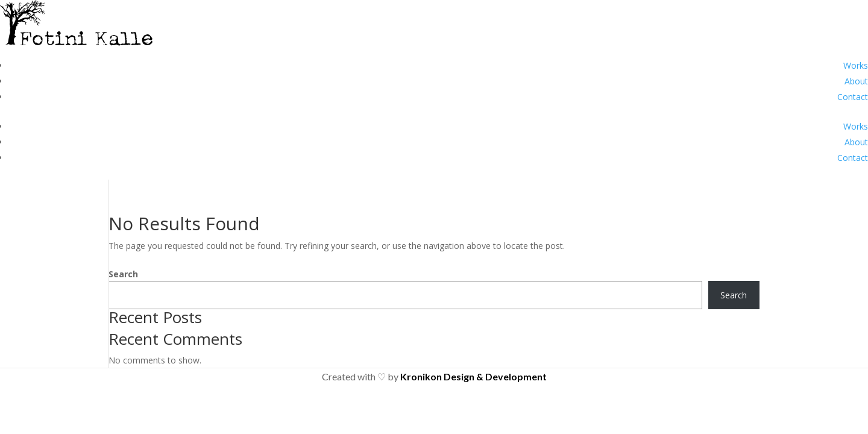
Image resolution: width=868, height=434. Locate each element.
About (856, 81)
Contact (853, 97)
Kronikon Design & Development (473, 376)
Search (123, 274)
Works (856, 65)
